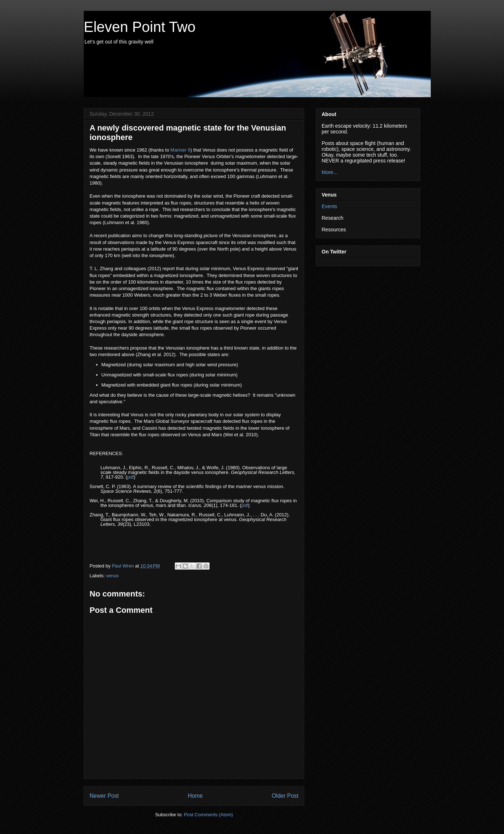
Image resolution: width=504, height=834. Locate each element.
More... (330, 172)
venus (113, 576)
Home (195, 796)
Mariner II (180, 150)
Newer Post (104, 796)
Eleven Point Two (140, 27)
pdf (131, 477)
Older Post (285, 796)
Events (329, 206)
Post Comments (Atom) (208, 815)
